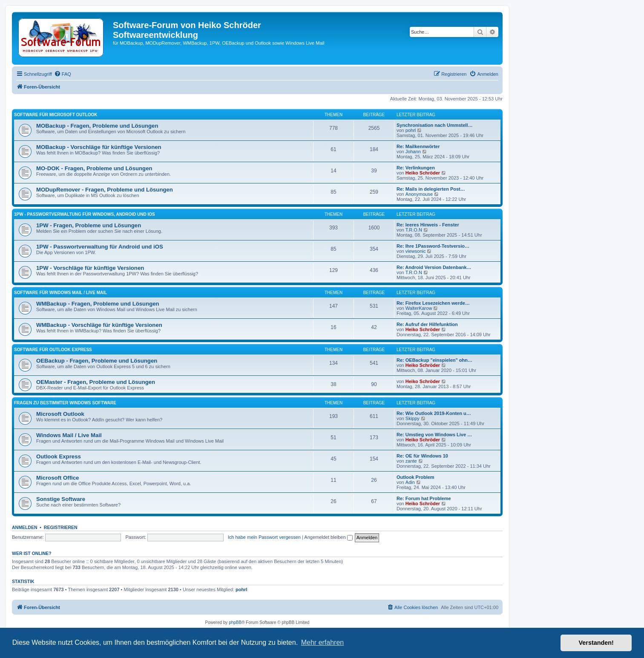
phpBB (235, 622)
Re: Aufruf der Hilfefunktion (427, 324)
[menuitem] (63, 74)
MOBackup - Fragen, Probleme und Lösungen (97, 126)
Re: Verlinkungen (416, 168)
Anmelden (25, 527)
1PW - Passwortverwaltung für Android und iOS (100, 247)
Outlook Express (59, 456)
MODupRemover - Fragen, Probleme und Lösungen (105, 190)
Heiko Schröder (423, 173)
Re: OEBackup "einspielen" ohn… (434, 360)
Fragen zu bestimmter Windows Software (65, 403)
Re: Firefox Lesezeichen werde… (433, 303)
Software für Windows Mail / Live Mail (60, 293)
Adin (410, 482)
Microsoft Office (57, 478)
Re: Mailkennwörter (418, 146)
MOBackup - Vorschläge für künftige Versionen (99, 147)
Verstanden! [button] (596, 643)
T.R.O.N (414, 230)
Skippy (413, 418)
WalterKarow (419, 308)
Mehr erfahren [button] (323, 642)
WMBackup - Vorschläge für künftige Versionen (99, 325)
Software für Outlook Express (53, 350)
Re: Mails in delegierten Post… (431, 189)
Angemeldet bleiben (328, 537)
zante (411, 461)
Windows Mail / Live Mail (69, 435)
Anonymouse (419, 194)
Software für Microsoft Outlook (56, 115)
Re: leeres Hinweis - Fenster (428, 225)
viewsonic (416, 251)
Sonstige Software (61, 499)
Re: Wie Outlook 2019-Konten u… (434, 413)
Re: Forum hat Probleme (424, 498)
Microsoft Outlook (60, 414)
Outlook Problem (415, 477)
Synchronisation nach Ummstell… (434, 125)
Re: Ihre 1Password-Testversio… (433, 246)
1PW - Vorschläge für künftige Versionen (90, 268)
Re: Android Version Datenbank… (434, 267)
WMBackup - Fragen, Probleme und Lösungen (98, 304)
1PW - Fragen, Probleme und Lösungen (89, 225)
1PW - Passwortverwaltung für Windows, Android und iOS (85, 214)
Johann (413, 152)
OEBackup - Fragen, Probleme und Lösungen (97, 361)
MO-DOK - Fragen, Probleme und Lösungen (94, 168)
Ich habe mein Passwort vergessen (264, 537)
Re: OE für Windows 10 (422, 456)
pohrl (411, 130)
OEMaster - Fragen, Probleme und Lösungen (96, 382)
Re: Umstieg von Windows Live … (434, 435)
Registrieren (61, 527)
